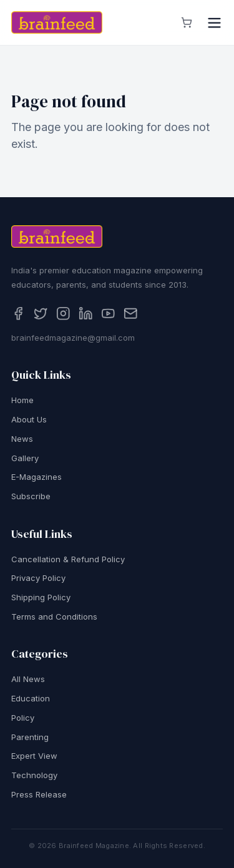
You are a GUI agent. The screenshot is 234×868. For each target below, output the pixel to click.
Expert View (34, 756)
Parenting (30, 737)
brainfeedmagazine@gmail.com (73, 338)
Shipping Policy (41, 598)
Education (31, 699)
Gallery (25, 458)
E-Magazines (37, 477)
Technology (34, 776)
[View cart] (187, 22)
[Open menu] (214, 23)
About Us (29, 420)
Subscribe (31, 497)
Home (22, 401)
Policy (23, 718)
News (22, 439)
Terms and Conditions (54, 617)
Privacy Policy (38, 578)
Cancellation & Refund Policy (68, 559)
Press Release (39, 794)
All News (28, 680)
